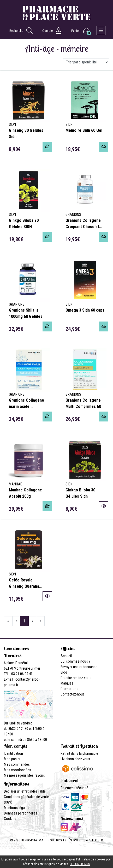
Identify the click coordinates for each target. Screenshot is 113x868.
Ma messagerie (15, 775)
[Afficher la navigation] (101, 31)
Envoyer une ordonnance (79, 667)
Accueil (66, 656)
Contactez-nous (73, 694)
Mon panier (12, 759)
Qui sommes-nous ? (75, 661)
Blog (64, 672)
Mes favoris (36, 775)
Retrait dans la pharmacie (79, 753)
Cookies (10, 819)
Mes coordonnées (17, 770)
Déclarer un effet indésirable (25, 791)
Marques (67, 683)
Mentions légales (17, 808)
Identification (13, 753)
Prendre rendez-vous (76, 678)
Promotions (69, 689)
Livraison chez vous (75, 759)
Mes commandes (17, 764)
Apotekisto (94, 840)
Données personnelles (21, 813)
